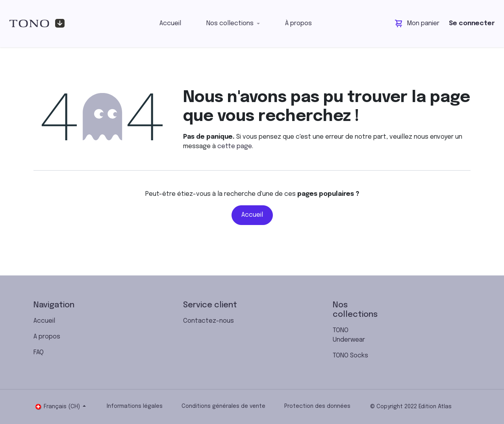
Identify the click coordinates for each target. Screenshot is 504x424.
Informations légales (135, 406)
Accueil (252, 215)
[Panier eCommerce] (417, 24)
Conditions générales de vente (223, 406)
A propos (47, 337)
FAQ (39, 352)
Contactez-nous (208, 321)
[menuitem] (170, 24)
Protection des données (317, 406)
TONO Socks (350, 356)
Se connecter (472, 23)
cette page (235, 146)
